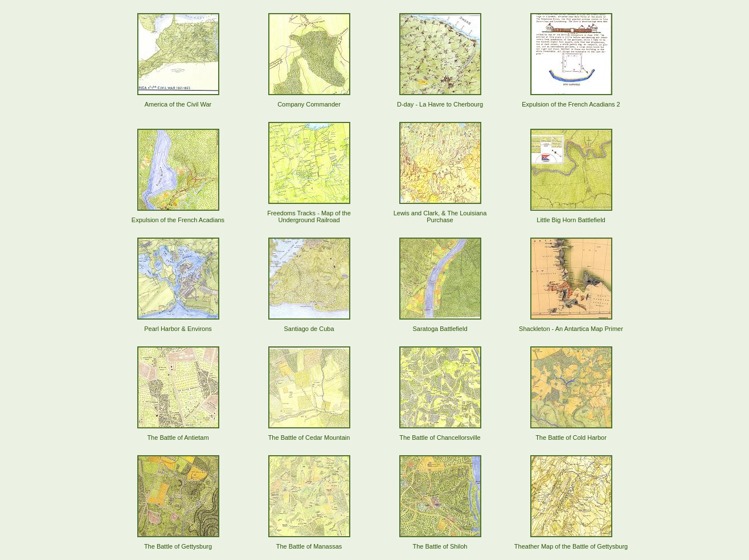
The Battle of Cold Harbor (571, 438)
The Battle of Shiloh (440, 546)
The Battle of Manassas (309, 546)
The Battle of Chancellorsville (440, 438)
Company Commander (309, 104)
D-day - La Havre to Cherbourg (440, 104)
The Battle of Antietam (178, 438)
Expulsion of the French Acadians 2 (571, 104)
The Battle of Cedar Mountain (309, 438)
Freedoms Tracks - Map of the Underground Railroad (309, 216)
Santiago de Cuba (309, 329)
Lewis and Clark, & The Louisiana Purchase (440, 216)
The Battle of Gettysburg (178, 546)
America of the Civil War (178, 104)
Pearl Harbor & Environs (178, 329)
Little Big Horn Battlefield (571, 220)
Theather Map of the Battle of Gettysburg (571, 546)
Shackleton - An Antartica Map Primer (571, 329)
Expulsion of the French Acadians (178, 220)
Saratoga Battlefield (440, 329)
